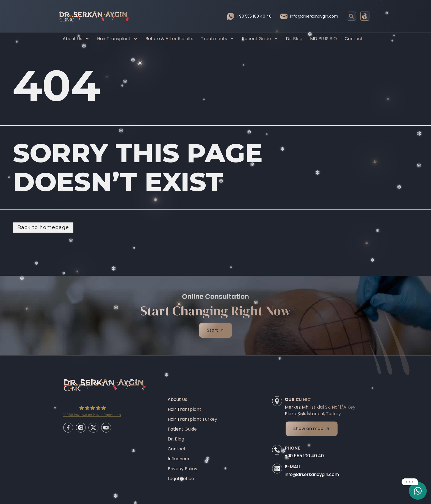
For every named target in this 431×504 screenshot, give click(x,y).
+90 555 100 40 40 (254, 16)
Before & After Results (169, 39)
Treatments (218, 39)
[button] (351, 16)
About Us (76, 39)
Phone (292, 448)
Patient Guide (260, 39)
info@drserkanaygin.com (314, 16)
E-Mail (293, 467)
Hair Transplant (117, 39)
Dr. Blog (294, 39)
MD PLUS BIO (324, 39)
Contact (354, 39)
